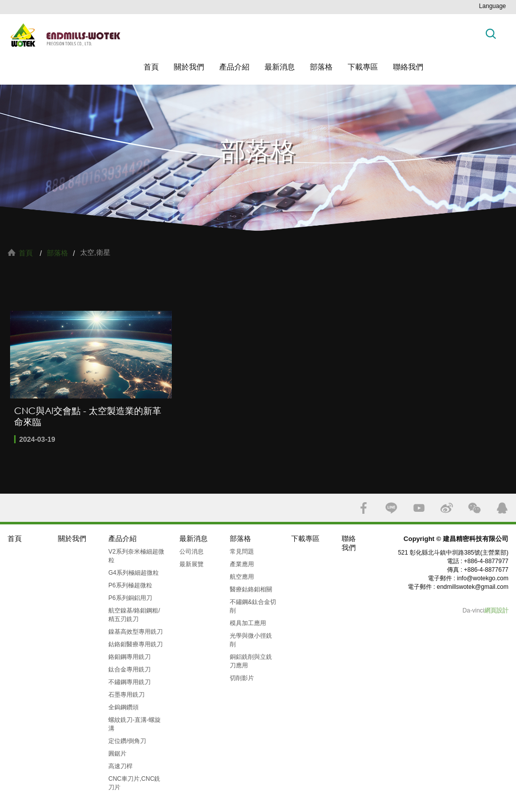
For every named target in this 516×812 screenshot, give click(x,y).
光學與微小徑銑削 (251, 640)
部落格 (321, 67)
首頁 (151, 67)
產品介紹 (234, 67)
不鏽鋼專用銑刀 (130, 682)
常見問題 (242, 552)
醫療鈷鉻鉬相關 (251, 589)
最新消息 (280, 67)
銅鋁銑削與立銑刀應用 (251, 661)
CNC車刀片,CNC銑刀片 (134, 783)
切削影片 (242, 678)
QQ (502, 508)
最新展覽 (191, 564)
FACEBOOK (364, 508)
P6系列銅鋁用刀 (130, 598)
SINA (447, 508)
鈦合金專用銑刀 (130, 669)
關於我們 (189, 67)
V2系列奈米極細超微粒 (136, 556)
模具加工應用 (248, 623)
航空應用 (242, 577)
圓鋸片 (117, 754)
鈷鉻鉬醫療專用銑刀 (136, 644)
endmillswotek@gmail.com (473, 587)
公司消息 (191, 552)
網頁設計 (496, 611)
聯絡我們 (408, 67)
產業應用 (242, 564)
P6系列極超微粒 (130, 585)
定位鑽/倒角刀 (127, 741)
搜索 (491, 33)
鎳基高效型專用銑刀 (136, 632)
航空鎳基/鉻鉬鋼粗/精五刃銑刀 (134, 615)
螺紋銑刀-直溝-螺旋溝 (135, 724)
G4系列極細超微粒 (134, 573)
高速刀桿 (120, 766)
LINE (391, 508)
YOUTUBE (419, 508)
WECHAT (474, 508)
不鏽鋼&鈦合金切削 (253, 606)
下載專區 (363, 67)
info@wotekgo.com (483, 578)
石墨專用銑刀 (126, 695)
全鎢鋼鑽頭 (123, 707)
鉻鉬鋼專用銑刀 (130, 657)
